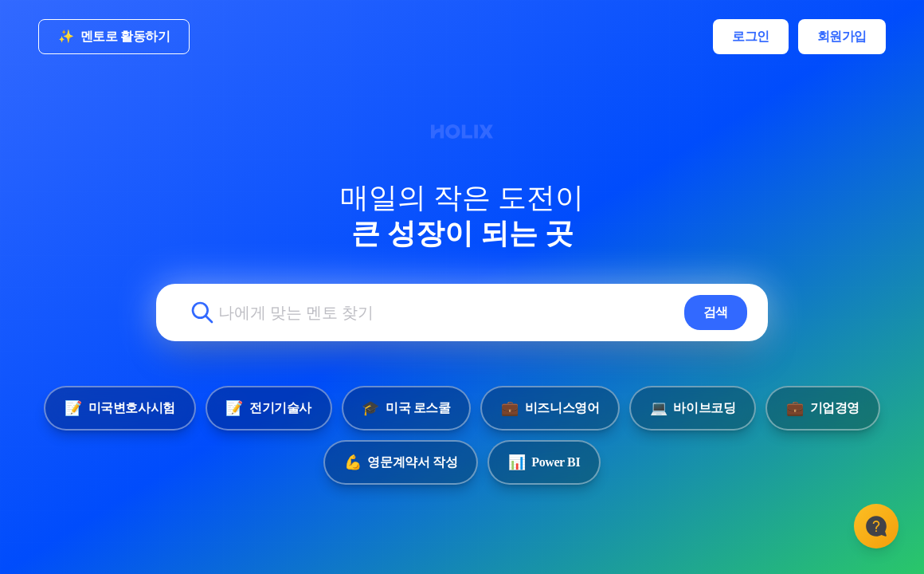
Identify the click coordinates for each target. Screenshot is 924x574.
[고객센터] (876, 526)
